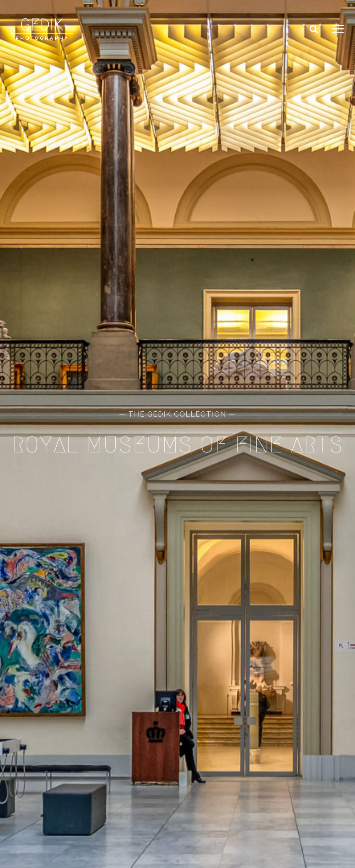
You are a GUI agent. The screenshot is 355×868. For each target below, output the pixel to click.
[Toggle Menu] (338, 29)
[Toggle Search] (314, 29)
